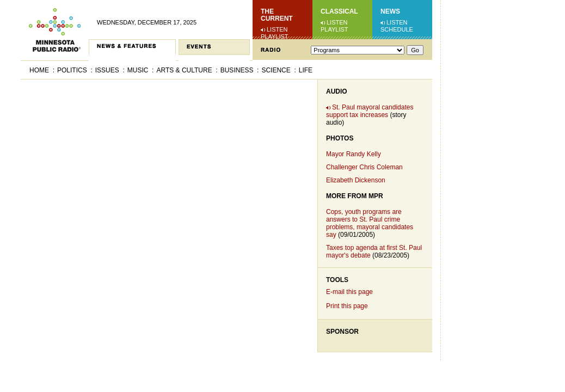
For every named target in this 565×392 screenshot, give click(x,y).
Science (276, 70)
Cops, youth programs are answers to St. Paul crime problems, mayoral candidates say (370, 223)
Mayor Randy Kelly (354, 154)
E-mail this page (349, 292)
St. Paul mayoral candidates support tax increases (370, 111)
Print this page (347, 306)
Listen (277, 29)
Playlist (275, 36)
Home (39, 70)
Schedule (397, 29)
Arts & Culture (184, 70)
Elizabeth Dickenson (356, 180)
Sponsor (342, 332)
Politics (72, 70)
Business (237, 70)
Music (138, 70)
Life (306, 70)
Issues (107, 70)
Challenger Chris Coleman (364, 167)
